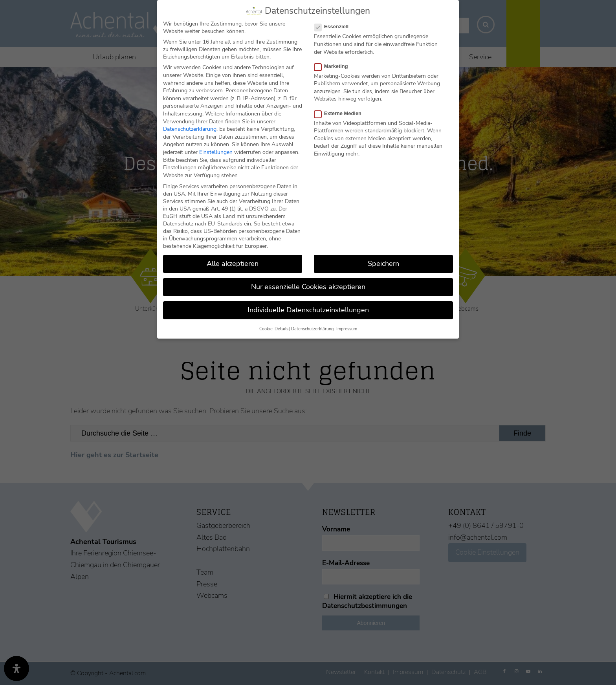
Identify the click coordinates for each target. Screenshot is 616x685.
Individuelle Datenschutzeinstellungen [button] (308, 310)
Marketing (334, 66)
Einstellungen (216, 152)
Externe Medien (341, 113)
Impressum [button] (347, 329)
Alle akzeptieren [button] (233, 264)
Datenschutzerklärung (190, 129)
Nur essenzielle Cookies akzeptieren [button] (308, 287)
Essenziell (335, 27)
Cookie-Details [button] (274, 329)
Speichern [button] (383, 264)
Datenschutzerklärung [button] (312, 329)
